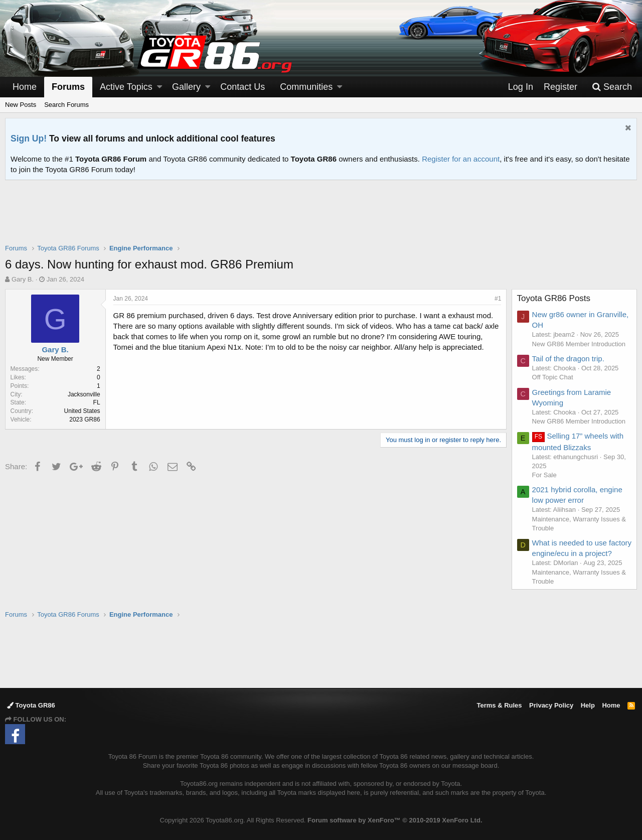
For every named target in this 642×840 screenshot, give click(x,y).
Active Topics (126, 87)
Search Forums (66, 105)
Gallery (186, 87)
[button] (159, 87)
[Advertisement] (321, 218)
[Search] (612, 87)
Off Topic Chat (553, 377)
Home (25, 87)
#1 (498, 299)
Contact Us (243, 87)
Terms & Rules (499, 705)
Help (588, 705)
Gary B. (23, 279)
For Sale (544, 475)
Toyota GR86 (31, 705)
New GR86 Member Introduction (579, 344)
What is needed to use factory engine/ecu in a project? (570, 553)
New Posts (21, 105)
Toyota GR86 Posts (554, 298)
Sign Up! (29, 138)
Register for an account (461, 159)
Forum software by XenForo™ (395, 820)
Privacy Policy (551, 705)
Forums (68, 87)
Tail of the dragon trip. (568, 359)
